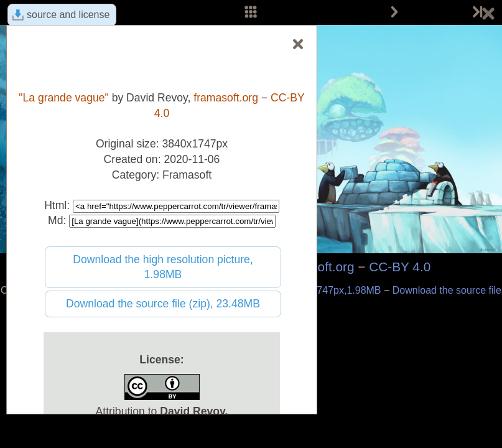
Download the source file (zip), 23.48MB (163, 304)
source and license (68, 15)
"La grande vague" (64, 98)
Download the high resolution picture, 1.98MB (163, 267)
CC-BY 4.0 (400, 267)
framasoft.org (226, 98)
